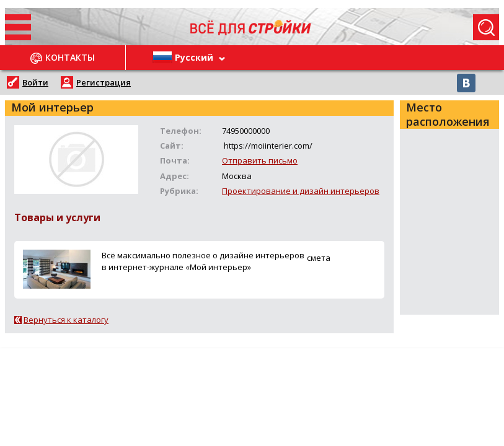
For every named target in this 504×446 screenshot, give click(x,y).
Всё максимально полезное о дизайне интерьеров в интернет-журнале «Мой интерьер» (203, 261)
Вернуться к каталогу (66, 320)
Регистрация (104, 82)
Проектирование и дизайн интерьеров (301, 191)
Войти (35, 82)
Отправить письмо (260, 160)
